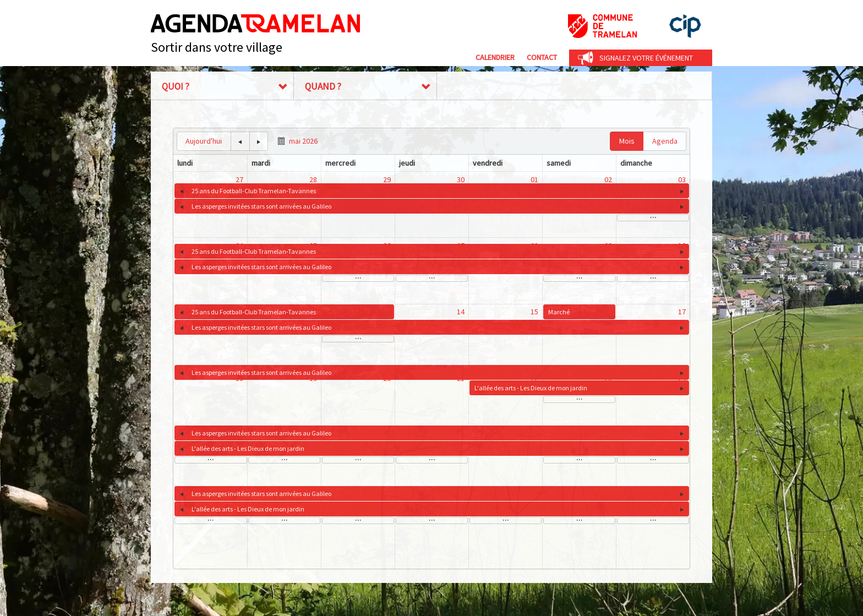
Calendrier (495, 57)
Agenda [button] (665, 141)
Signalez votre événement (646, 58)
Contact (542, 57)
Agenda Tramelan (255, 23)
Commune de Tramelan (602, 26)
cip (685, 26)
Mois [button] (627, 141)
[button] (240, 141)
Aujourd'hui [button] (204, 141)
